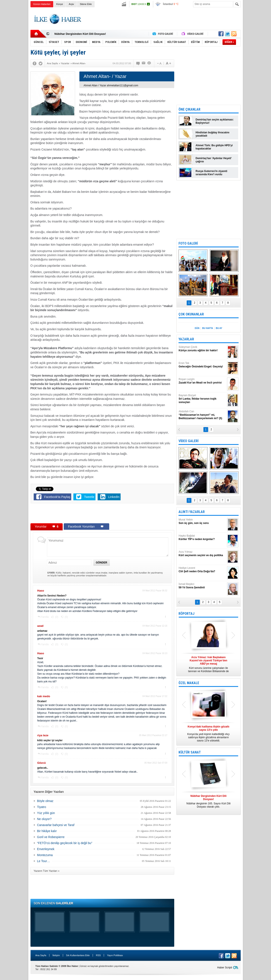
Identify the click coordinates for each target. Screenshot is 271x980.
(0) (56, 617)
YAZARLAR (186, 339)
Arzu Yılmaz (202, 554)
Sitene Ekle (86, 4)
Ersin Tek (202, 365)
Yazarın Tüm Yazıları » (47, 871)
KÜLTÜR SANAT (190, 752)
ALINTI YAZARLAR (192, 512)
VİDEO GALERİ (188, 441)
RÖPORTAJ (186, 614)
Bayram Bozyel (202, 399)
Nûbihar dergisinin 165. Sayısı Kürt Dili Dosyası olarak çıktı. (209, 801)
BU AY (219, 328)
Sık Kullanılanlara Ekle (78, 955)
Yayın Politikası (115, 955)
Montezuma (45, 855)
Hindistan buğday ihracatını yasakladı (213, 134)
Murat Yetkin (202, 521)
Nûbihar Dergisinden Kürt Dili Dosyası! (80, 34)
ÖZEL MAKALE (189, 683)
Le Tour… (44, 861)
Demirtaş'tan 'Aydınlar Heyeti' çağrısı (214, 160)
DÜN (197, 328)
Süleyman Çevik (202, 349)
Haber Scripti (225, 968)
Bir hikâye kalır (47, 831)
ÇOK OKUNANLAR (191, 314)
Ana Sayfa (41, 955)
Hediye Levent (202, 570)
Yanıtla (45, 617)
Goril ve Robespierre (51, 837)
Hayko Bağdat (202, 538)
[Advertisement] (258, 75)
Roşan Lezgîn (202, 381)
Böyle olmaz (45, 801)
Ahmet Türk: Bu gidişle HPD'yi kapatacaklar (214, 147)
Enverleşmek (46, 849)
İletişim (56, 955)
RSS (98, 955)
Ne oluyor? (44, 819)
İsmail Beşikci (202, 586)
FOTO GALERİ (188, 243)
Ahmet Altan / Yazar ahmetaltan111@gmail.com (111, 85)
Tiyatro (42, 807)
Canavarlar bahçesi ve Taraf (56, 825)
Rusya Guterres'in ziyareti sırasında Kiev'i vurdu (212, 173)
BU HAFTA (207, 328)
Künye (60, 4)
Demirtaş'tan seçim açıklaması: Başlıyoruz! (215, 121)
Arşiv (71, 4)
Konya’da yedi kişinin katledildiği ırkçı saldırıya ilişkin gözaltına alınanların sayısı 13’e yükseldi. (209, 734)
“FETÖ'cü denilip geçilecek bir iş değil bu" (65, 843)
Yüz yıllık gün (46, 813)
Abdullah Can (202, 415)
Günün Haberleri (42, 4)
